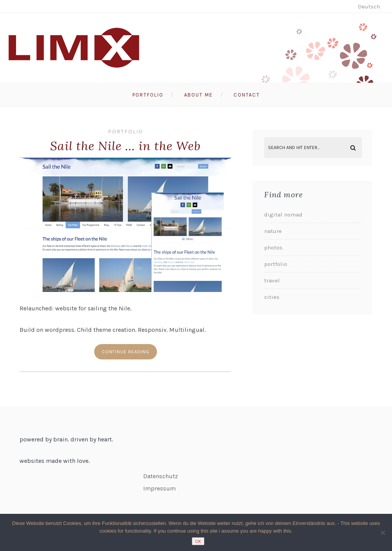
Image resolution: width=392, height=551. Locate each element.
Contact (247, 95)
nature (273, 231)
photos (273, 248)
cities (272, 297)
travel (272, 280)
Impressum (159, 488)
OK (198, 541)
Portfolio (148, 95)
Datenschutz (161, 476)
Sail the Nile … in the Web (125, 146)
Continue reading (126, 352)
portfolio (126, 132)
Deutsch (369, 7)
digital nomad (283, 215)
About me (198, 95)
